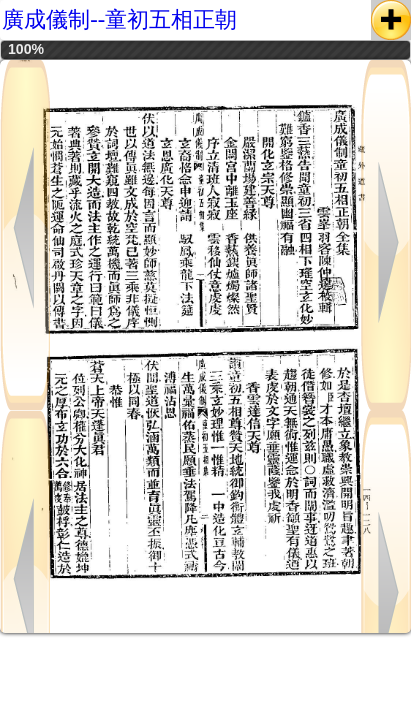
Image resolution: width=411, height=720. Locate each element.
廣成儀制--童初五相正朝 (119, 19)
